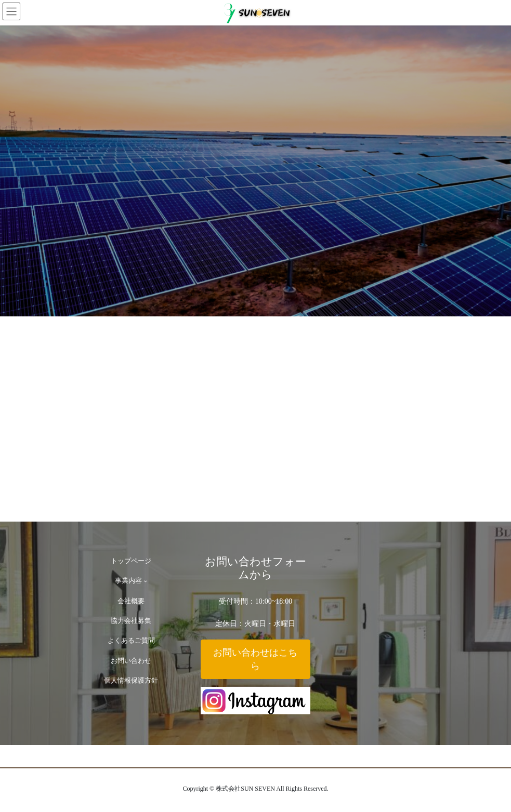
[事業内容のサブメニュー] (146, 581)
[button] (256, 659)
